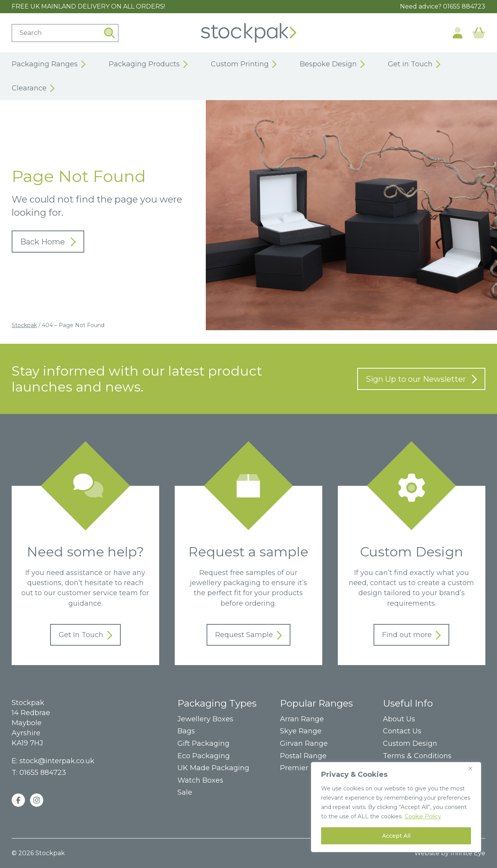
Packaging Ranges (49, 64)
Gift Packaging (203, 744)
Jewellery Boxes (205, 719)
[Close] (473, 768)
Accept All (396, 836)
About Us (399, 719)
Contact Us (402, 731)
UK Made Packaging (213, 768)
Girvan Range (304, 744)
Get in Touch (414, 64)
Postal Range (303, 756)
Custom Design (410, 744)
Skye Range (301, 731)
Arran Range (302, 719)
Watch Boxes (200, 781)
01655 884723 (464, 6)
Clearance (33, 88)
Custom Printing (244, 64)
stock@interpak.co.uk (57, 761)
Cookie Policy (423, 816)
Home (249, 33)
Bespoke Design (332, 64)
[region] (396, 807)
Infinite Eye (468, 853)
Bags (186, 731)
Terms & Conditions (417, 756)
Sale (185, 793)
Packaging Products (148, 64)
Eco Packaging (204, 756)
